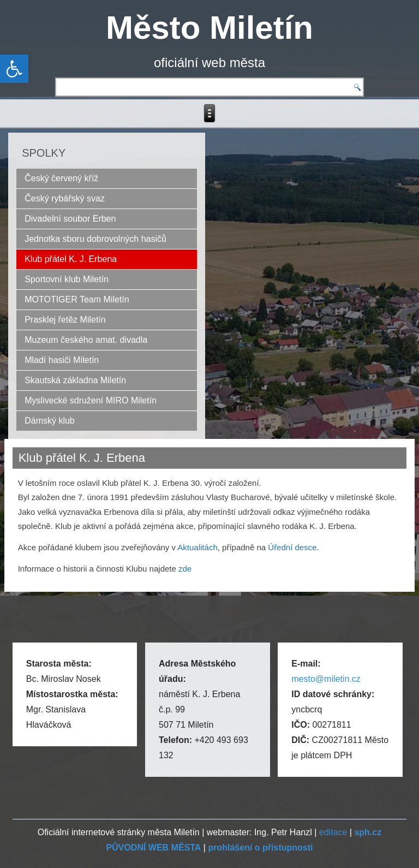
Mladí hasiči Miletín (62, 360)
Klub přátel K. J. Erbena (71, 259)
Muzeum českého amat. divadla (86, 340)
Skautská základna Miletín (75, 380)
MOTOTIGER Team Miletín (77, 299)
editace (333, 832)
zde (184, 569)
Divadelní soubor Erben (70, 219)
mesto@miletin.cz (326, 679)
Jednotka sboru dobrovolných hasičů (95, 239)
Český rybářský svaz (65, 198)
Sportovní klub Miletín (67, 279)
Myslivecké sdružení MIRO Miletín (91, 400)
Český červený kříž (61, 178)
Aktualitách (197, 547)
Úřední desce (292, 547)
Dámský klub (50, 421)
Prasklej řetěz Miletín (65, 320)
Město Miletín (209, 28)
